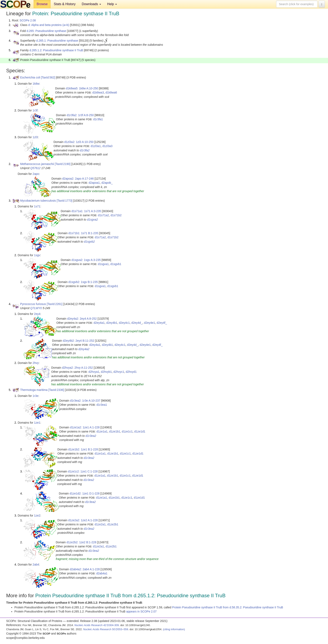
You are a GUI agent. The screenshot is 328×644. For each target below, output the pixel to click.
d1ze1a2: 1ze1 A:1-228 (85, 427)
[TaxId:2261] (55, 304)
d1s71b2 (116, 215)
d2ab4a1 (102, 573)
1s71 (37, 206)
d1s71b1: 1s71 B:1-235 (83, 233)
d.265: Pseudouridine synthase (46, 31)
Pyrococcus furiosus (33, 304)
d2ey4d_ (137, 323)
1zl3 (35, 137)
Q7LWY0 (36, 308)
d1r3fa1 (98, 119)
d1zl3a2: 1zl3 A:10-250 (79, 142)
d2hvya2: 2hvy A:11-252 (77, 368)
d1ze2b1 (113, 524)
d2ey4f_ (162, 323)
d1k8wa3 (98, 92)
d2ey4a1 (99, 323)
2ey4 (37, 314)
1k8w (36, 84)
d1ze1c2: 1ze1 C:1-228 (83, 471)
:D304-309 (97, 625)
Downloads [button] (91, 4)
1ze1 (37, 423)
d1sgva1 (103, 264)
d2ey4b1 (112, 323)
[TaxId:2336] (56, 390)
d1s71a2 (104, 215)
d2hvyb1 (106, 372)
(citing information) (174, 629)
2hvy (36, 363)
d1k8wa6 (111, 92)
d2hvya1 (94, 372)
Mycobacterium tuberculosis (38, 201)
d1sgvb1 (116, 264)
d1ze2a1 (100, 524)
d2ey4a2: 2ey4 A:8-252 (82, 319)
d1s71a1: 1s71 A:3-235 (86, 211)
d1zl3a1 (96, 146)
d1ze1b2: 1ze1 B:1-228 (83, 449)
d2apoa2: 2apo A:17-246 (78, 179)
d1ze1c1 (127, 431)
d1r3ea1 (102, 405)
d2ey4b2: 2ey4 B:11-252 (79, 341)
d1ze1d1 (140, 431)
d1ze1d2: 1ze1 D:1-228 (85, 493)
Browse (42, 4)
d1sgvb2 (89, 242)
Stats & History (65, 4)
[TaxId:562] (48, 77)
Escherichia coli (30, 77)
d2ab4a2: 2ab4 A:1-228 (85, 569)
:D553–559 (106, 629)
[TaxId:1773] (64, 201)
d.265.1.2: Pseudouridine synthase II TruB (56, 50)
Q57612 (35, 168)
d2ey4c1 (124, 323)
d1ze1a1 (102, 431)
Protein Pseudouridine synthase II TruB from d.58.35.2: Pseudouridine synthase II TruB (227, 607)
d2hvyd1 (131, 372)
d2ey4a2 (84, 349)
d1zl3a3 (107, 146)
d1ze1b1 (115, 431)
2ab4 (36, 565)
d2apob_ (107, 183)
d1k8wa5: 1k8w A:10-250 (82, 88)
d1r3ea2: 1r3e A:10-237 (85, 401)
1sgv (37, 255)
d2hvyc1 (119, 372)
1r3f (35, 110)
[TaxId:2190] (63, 164)
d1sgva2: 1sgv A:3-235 (86, 260)
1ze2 (37, 515)
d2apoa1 (94, 183)
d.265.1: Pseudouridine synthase (57, 41)
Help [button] (112, 4)
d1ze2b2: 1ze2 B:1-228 (81, 542)
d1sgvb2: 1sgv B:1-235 (83, 282)
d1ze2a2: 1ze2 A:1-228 (83, 520)
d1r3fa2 (85, 150)
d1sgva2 (92, 220)
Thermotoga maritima (34, 390)
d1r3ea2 (91, 436)
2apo (36, 174)
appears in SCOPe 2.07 (141, 611)
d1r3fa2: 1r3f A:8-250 (80, 115)
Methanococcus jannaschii (37, 164)
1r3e (35, 396)
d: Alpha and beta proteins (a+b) (49, 25)
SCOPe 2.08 (28, 20)
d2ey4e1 (150, 323)
